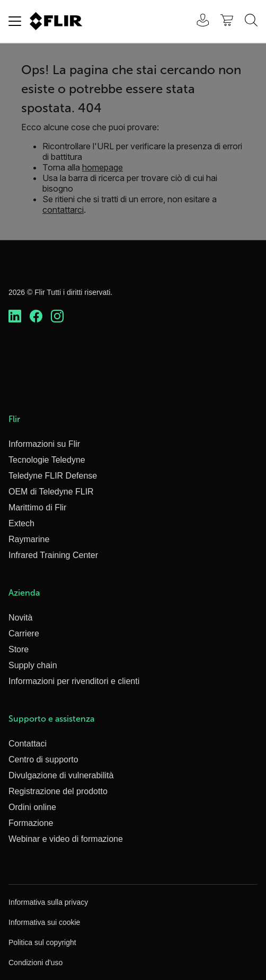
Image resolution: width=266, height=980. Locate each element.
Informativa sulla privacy (48, 902)
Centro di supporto (43, 759)
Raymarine (29, 539)
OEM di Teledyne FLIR (51, 492)
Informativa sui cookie (44, 922)
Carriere (24, 633)
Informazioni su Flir (44, 444)
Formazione (31, 823)
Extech (21, 523)
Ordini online (32, 807)
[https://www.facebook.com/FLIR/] (36, 317)
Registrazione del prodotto (58, 791)
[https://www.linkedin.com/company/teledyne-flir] (15, 317)
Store (19, 649)
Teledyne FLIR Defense (53, 476)
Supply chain (33, 665)
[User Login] (197, 21)
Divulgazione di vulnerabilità (61, 775)
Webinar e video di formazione (66, 839)
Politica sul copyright (42, 942)
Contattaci (28, 744)
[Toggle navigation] (15, 21)
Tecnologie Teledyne (47, 460)
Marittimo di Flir (37, 507)
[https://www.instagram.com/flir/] (57, 317)
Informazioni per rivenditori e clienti (74, 681)
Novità (20, 618)
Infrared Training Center (53, 555)
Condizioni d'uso (36, 963)
